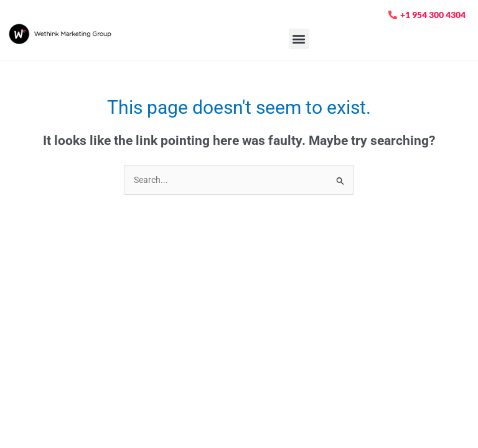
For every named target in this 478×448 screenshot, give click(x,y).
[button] (299, 39)
